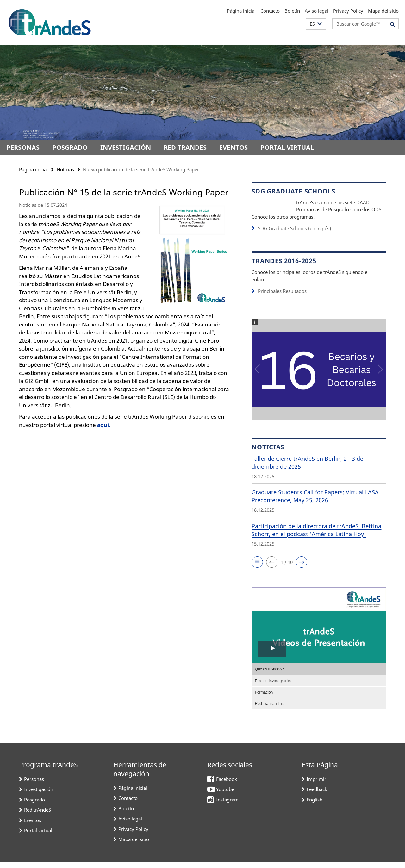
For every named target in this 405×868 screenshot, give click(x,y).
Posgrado (70, 147)
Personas (23, 147)
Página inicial (241, 11)
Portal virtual (287, 147)
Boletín (292, 11)
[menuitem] (319, 675)
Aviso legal (317, 11)
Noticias (65, 169)
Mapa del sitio (383, 11)
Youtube (225, 795)
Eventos (234, 147)
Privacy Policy (348, 11)
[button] (316, 24)
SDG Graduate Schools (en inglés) (294, 234)
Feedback (317, 795)
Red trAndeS (185, 147)
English (315, 805)
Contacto (270, 11)
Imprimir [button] (316, 785)
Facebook (227, 785)
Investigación (126, 147)
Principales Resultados (282, 297)
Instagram (227, 805)
